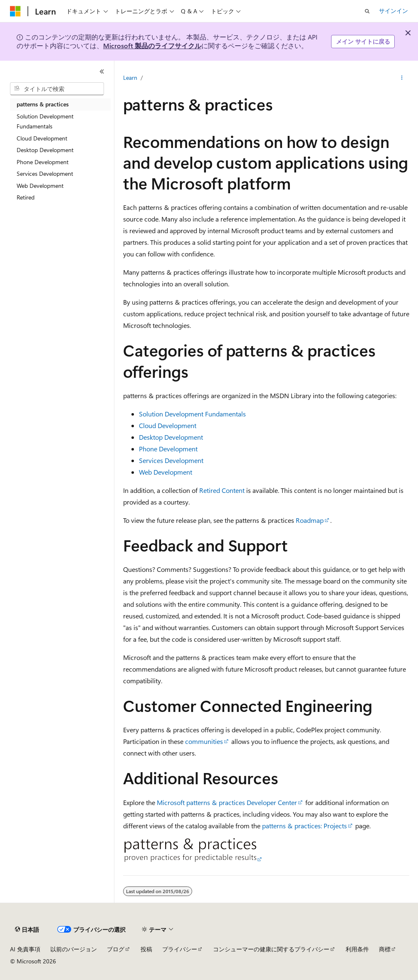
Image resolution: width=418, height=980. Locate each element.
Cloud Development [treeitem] (42, 138)
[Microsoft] (15, 11)
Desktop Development (171, 437)
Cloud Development (168, 425)
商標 (385, 949)
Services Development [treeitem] (45, 174)
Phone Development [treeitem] (43, 162)
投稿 (146, 949)
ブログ (116, 949)
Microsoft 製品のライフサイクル (152, 46)
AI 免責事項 (25, 949)
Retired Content (222, 490)
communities (204, 741)
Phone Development (168, 449)
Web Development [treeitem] (40, 186)
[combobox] (57, 89)
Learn (130, 78)
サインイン (393, 11)
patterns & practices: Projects (304, 826)
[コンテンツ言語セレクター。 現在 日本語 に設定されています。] (27, 930)
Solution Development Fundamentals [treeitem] (45, 121)
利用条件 (357, 949)
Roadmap (310, 520)
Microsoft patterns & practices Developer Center (227, 802)
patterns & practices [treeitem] (43, 104)
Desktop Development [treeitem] (45, 150)
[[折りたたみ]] (102, 71)
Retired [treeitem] (26, 197)
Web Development (166, 472)
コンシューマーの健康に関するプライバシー (271, 949)
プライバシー (180, 949)
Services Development (171, 460)
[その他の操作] (402, 78)
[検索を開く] (367, 11)
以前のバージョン (74, 949)
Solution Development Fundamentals (192, 414)
